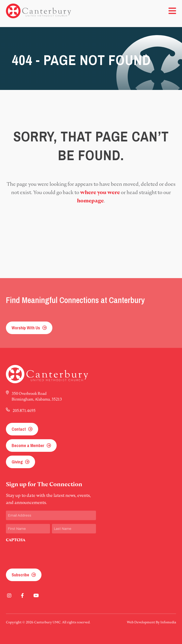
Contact (19, 429)
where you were (100, 192)
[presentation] (42, 554)
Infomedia (168, 622)
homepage (90, 201)
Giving (17, 462)
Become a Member (28, 446)
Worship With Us (26, 328)
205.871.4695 (24, 411)
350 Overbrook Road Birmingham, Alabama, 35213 (37, 396)
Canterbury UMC (39, 11)
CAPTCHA (16, 540)
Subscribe (20, 575)
